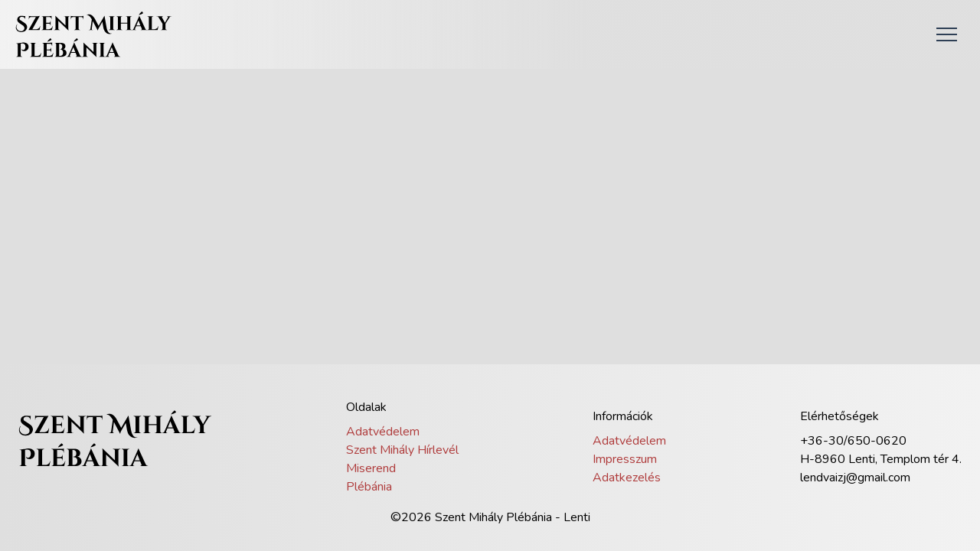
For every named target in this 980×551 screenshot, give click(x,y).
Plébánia (369, 487)
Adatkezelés (627, 478)
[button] (946, 34)
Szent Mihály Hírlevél (402, 450)
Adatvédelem (383, 432)
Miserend (371, 468)
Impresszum (625, 459)
